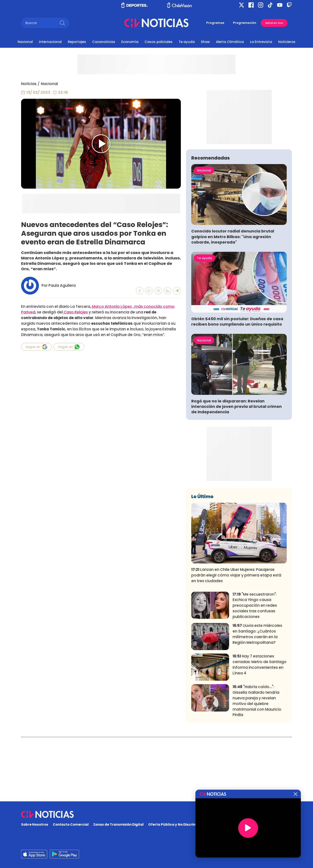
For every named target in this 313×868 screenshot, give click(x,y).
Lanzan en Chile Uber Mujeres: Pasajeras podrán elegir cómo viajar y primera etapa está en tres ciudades (236, 639)
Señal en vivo (274, 23)
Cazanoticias (104, 42)
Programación (245, 23)
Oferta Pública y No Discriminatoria (179, 824)
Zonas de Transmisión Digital (118, 824)
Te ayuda (187, 42)
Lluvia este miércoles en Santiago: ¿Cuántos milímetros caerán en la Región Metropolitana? (257, 698)
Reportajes (77, 42)
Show (205, 42)
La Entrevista (261, 42)
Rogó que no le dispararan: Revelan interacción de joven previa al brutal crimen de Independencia (236, 471)
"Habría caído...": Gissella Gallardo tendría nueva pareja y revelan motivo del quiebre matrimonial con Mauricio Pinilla (257, 765)
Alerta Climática (230, 42)
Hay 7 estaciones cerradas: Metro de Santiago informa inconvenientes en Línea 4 (260, 729)
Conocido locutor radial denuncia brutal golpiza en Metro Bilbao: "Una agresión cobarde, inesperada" (233, 301)
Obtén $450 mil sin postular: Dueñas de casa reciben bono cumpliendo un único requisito (237, 386)
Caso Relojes (75, 312)
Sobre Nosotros (35, 824)
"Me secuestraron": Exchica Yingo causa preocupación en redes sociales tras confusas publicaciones (255, 670)
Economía (130, 42)
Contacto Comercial (71, 824)
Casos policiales (159, 42)
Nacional (25, 42)
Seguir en (36, 347)
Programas (215, 23)
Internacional (50, 42)
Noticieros (287, 42)
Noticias (29, 84)
